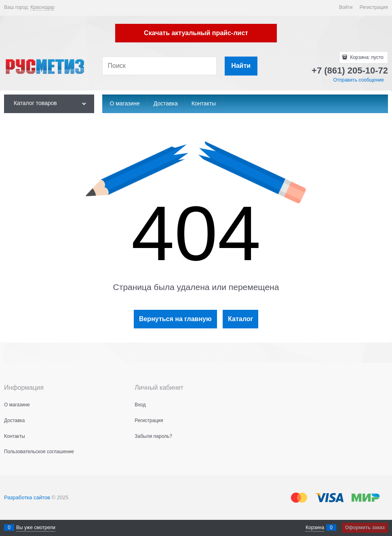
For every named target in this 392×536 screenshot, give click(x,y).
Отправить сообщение (358, 80)
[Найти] (241, 66)
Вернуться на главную (175, 319)
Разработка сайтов (27, 497)
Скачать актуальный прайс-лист (196, 33)
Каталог (240, 319)
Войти (346, 7)
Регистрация (374, 7)
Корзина (315, 528)
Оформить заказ (365, 528)
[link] (42, 7)
